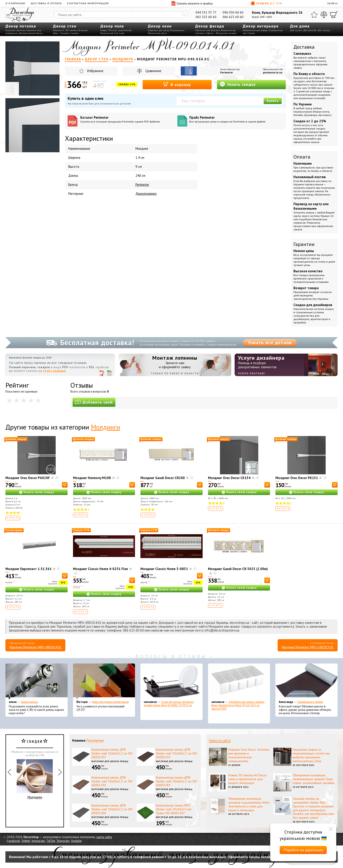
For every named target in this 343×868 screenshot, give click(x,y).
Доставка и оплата (46, 3)
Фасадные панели (226, 33)
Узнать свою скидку (39, 492)
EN (333, 3)
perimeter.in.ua (273, 72)
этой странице (54, 371)
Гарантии (304, 244)
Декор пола (112, 26)
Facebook (13, 841)
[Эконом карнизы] (37, 682)
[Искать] (184, 15)
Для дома (300, 26)
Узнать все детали (270, 343)
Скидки (266, 3)
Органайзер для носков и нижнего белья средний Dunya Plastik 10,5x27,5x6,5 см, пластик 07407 (238, 705)
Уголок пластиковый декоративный (110, 702)
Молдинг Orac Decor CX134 (229, 478)
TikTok (51, 841)
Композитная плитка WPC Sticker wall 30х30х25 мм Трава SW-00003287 (174, 809)
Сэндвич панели (69, 33)
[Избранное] (314, 15)
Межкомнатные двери (255, 30)
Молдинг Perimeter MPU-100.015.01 (308, 647)
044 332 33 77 (206, 12)
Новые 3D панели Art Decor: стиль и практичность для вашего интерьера (248, 779)
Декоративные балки (31, 33)
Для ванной (310, 30)
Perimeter (227, 72)
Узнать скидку (238, 84)
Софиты (210, 33)
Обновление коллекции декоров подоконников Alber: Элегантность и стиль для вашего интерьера (249, 804)
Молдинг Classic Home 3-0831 (164, 569)
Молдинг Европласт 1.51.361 (29, 569)
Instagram (38, 841)
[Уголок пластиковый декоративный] (104, 682)
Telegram (63, 841)
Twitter (26, 841)
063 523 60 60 (206, 17)
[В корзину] (65, 485)
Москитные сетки (157, 33)
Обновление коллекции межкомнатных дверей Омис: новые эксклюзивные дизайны (314, 779)
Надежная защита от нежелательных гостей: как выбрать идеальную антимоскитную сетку (311, 755)
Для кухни (296, 30)
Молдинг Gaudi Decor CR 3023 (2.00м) (238, 569)
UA (329, 3)
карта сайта (104, 837)
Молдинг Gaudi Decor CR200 (163, 478)
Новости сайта (220, 740)
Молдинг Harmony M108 (92, 478)
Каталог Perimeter (127, 119)
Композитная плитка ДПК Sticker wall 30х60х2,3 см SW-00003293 (112, 753)
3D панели (72, 30)
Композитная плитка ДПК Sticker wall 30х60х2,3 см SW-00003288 (112, 809)
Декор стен (65, 26)
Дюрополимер (146, 194)
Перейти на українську (303, 850)
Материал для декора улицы (110, 761)
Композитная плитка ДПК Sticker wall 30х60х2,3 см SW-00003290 (112, 781)
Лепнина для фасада (208, 30)
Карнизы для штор (158, 30)
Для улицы (324, 30)
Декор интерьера (261, 26)
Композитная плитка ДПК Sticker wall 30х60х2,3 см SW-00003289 (177, 781)
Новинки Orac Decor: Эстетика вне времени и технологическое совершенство (249, 755)
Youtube (76, 841)
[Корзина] (334, 15)
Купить (273, 101)
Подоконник (177, 30)
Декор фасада (210, 26)
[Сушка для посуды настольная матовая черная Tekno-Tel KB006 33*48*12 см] (171, 682)
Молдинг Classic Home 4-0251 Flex (101, 569)
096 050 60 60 (233, 12)
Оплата (302, 157)
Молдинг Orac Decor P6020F (28, 478)
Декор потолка (21, 26)
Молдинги (59, 30)
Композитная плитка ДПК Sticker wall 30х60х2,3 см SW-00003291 (177, 753)
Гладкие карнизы (15, 30)
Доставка (304, 47)
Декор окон (160, 26)
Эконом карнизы (29, 702)
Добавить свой (94, 402)
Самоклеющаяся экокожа (310, 702)
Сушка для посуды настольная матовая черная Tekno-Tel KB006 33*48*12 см (169, 704)
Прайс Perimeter (236, 119)
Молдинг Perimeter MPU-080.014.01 (35, 647)
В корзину (177, 84)
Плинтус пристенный (120, 30)
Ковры (104, 30)
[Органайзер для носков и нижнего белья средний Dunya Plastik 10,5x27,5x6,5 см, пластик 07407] (239, 682)
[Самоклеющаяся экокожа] (306, 682)
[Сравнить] (324, 15)
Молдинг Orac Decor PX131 (297, 478)
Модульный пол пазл (112, 33)
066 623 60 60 (233, 17)
